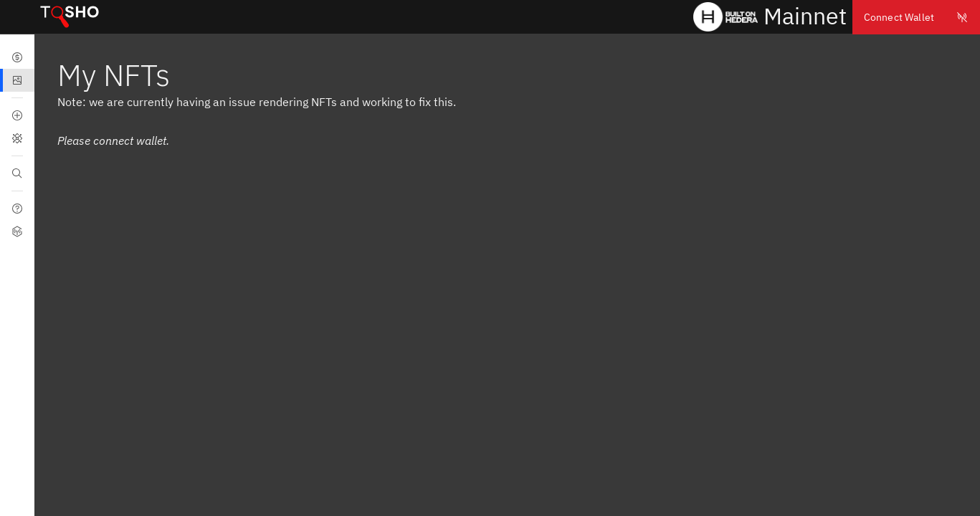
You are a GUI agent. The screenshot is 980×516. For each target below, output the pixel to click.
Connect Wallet (916, 17)
